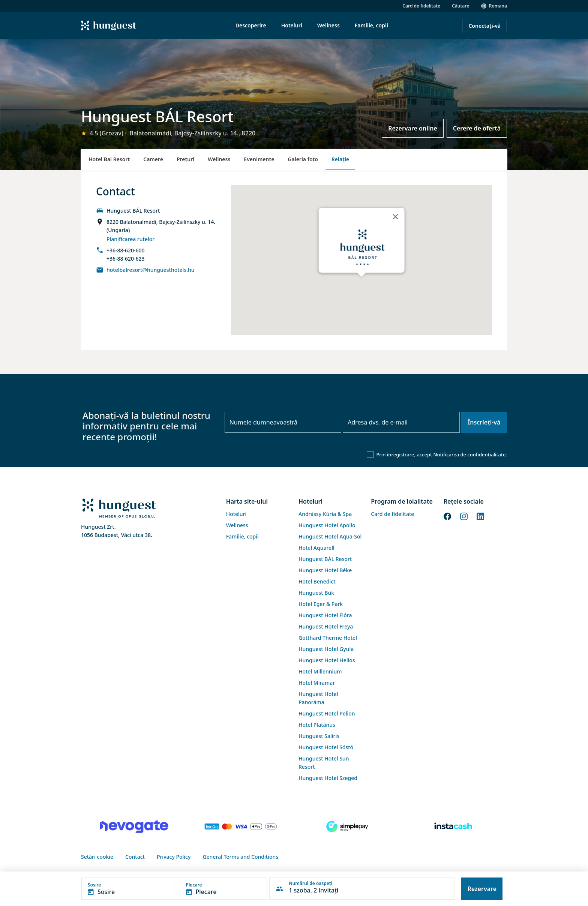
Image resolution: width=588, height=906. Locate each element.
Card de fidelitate (421, 6)
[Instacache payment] (454, 826)
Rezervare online (413, 128)
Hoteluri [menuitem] (292, 25)
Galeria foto (303, 159)
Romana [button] (498, 6)
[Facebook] (447, 516)
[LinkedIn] (480, 516)
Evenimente (259, 159)
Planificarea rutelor (130, 239)
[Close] (395, 217)
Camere (153, 159)
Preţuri (185, 159)
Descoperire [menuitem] (251, 25)
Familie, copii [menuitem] (371, 25)
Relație (340, 159)
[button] (174, 889)
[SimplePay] (347, 826)
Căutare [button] (460, 6)
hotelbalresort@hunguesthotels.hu (151, 270)
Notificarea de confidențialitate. (470, 454)
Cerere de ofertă (477, 128)
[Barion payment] (241, 826)
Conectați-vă (484, 26)
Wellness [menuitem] (328, 25)
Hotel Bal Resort (109, 159)
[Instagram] (464, 516)
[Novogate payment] (134, 826)
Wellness (219, 159)
